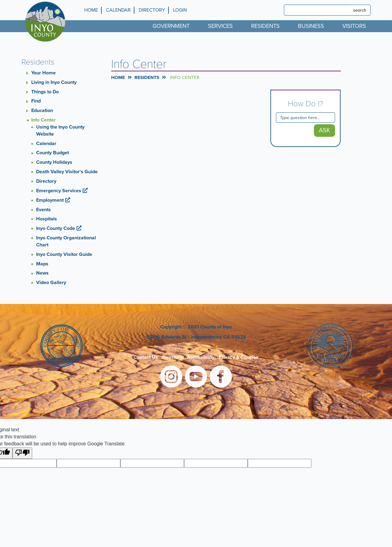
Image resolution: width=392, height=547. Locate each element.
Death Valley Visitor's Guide (67, 172)
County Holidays (54, 162)
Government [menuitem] (171, 26)
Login (180, 10)
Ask (324, 130)
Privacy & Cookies (239, 357)
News (42, 273)
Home (91, 10)
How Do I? (305, 104)
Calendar (118, 10)
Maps (42, 264)
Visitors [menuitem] (354, 26)
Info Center (43, 120)
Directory (152, 10)
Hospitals (47, 219)
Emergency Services (59, 191)
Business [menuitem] (311, 26)
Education (42, 111)
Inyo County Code (56, 228)
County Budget (53, 153)
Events (43, 210)
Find (36, 101)
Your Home (43, 73)
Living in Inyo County (54, 82)
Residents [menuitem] (265, 26)
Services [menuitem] (220, 26)
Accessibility (201, 357)
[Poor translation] (22, 453)
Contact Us (146, 357)
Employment (50, 200)
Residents (147, 77)
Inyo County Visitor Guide (64, 254)
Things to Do (45, 92)
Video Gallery (51, 283)
